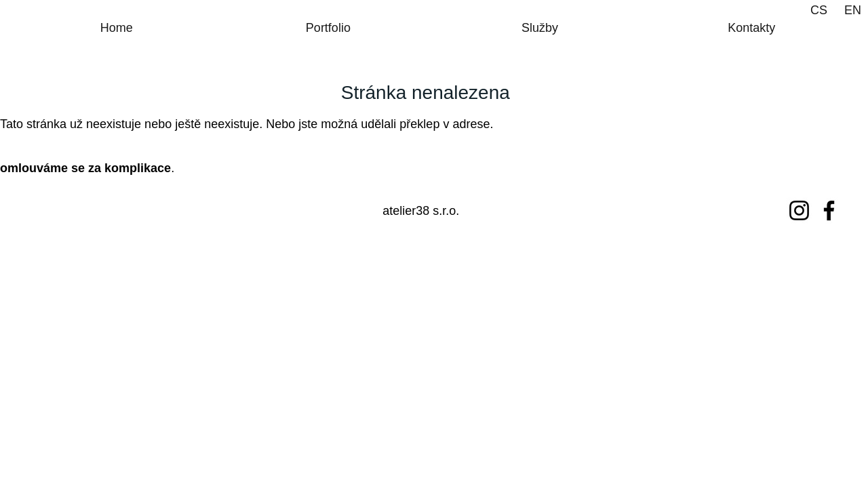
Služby (540, 28)
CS (819, 10)
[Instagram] (799, 210)
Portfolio (328, 28)
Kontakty (751, 28)
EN (853, 10)
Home (117, 28)
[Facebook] (829, 210)
